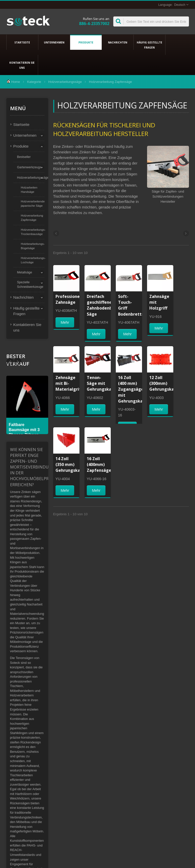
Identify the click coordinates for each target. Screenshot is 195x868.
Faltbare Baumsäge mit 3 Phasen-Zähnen (24, 430)
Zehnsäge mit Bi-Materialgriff (69, 383)
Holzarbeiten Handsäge (29, 190)
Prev (18, 362)
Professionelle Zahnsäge (70, 299)
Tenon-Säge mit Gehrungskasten (104, 383)
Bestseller (24, 157)
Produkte (86, 42)
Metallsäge (25, 272)
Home (16, 82)
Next (10, 362)
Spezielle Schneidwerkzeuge (30, 285)
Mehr (65, 322)
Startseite (22, 42)
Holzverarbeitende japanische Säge (33, 203)
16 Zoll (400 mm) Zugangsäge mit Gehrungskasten (135, 389)
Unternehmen (54, 42)
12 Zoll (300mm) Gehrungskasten (166, 383)
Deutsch (180, 5)
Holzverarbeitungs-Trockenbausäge (33, 232)
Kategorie (34, 82)
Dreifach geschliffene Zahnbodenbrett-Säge (104, 305)
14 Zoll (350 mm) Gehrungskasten (72, 464)
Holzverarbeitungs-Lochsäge (33, 260)
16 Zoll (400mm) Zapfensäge (99, 464)
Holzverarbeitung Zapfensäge (32, 218)
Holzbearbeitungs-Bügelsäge (33, 246)
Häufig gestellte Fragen (149, 45)
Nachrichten (118, 42)
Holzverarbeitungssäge (65, 82)
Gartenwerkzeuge (29, 167)
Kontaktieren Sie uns (22, 65)
